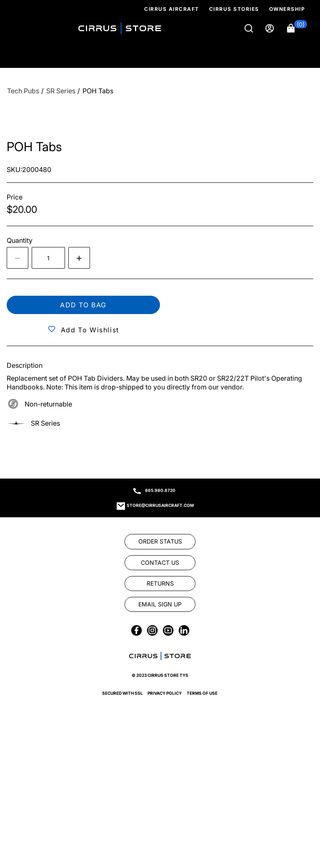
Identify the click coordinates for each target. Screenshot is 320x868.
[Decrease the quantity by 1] (17, 258)
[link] (160, 541)
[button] (297, 28)
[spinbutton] (48, 258)
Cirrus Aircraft (172, 9)
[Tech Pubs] (23, 91)
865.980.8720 (160, 490)
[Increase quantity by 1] (79, 258)
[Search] (250, 28)
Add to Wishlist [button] (90, 330)
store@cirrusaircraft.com (160, 505)
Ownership (287, 9)
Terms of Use (202, 693)
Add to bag (83, 305)
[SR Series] (61, 91)
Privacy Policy (165, 693)
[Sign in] (270, 28)
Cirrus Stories (234, 9)
